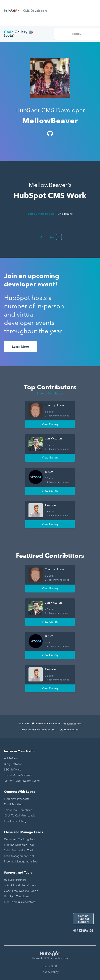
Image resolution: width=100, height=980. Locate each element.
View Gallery (50, 424)
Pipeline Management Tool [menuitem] (21, 862)
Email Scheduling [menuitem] (15, 821)
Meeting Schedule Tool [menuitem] (19, 845)
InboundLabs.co (72, 724)
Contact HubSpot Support (83, 919)
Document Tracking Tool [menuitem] (20, 839)
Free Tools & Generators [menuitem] (20, 902)
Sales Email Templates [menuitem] (18, 810)
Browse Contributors (50, 394)
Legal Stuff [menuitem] (50, 966)
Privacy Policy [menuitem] (50, 972)
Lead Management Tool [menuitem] (19, 856)
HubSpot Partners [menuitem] (15, 880)
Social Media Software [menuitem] (18, 775)
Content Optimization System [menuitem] (23, 781)
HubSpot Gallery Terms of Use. (38, 730)
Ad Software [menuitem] (12, 758)
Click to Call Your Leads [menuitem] (19, 816)
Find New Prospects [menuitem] (17, 799)
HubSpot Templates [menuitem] (17, 896)
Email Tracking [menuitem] (13, 804)
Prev (47, 237)
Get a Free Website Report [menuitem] (21, 891)
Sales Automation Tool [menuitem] (18, 850)
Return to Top (69, 730)
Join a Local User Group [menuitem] (20, 885)
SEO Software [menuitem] (13, 770)
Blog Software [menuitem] (13, 764)
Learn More (20, 347)
